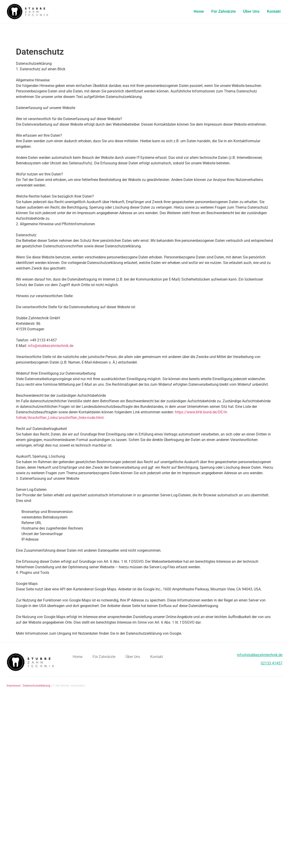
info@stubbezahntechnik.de (51, 346)
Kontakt (274, 11)
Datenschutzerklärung (37, 686)
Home (199, 11)
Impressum (14, 686)
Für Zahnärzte (224, 11)
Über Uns (251, 11)
